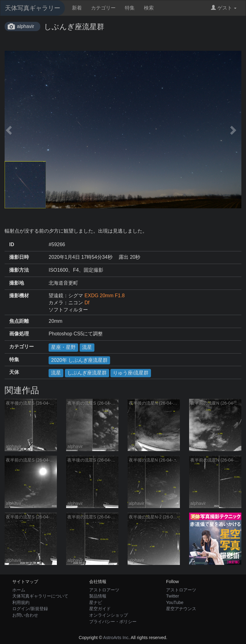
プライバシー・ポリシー (113, 622)
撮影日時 (19, 257)
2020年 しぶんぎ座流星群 (79, 360)
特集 (130, 8)
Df (87, 303)
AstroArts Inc (116, 638)
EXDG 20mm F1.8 (105, 296)
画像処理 (19, 334)
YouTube (175, 602)
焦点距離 (19, 321)
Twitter (173, 596)
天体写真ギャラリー (33, 8)
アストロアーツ (104, 590)
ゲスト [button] (224, 8)
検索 (149, 8)
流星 (87, 347)
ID (12, 244)
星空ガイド (100, 609)
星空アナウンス (181, 609)
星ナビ (96, 602)
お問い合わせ (25, 615)
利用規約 (21, 602)
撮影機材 (19, 296)
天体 (14, 372)
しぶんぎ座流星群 (87, 373)
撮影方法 (19, 270)
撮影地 (17, 283)
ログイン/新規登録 (30, 609)
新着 (77, 8)
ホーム (19, 590)
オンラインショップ (109, 615)
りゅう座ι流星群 (131, 373)
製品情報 (98, 596)
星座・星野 (63, 347)
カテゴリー (103, 8)
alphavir (26, 26)
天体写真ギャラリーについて (40, 596)
